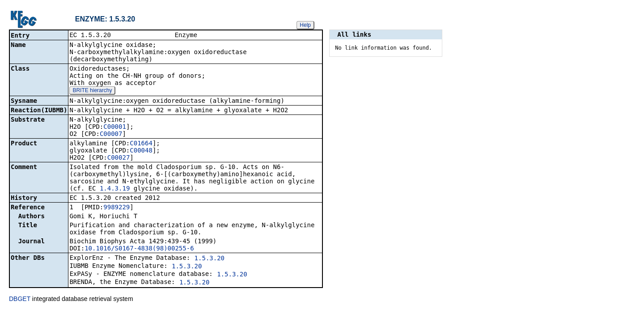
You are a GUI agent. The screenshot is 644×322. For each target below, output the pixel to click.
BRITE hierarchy (92, 91)
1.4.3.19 (115, 189)
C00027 (119, 158)
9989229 (117, 208)
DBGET (20, 300)
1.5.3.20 (210, 259)
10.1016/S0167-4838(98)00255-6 (139, 249)
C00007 (111, 135)
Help (305, 25)
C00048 (141, 151)
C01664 (141, 144)
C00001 (115, 127)
